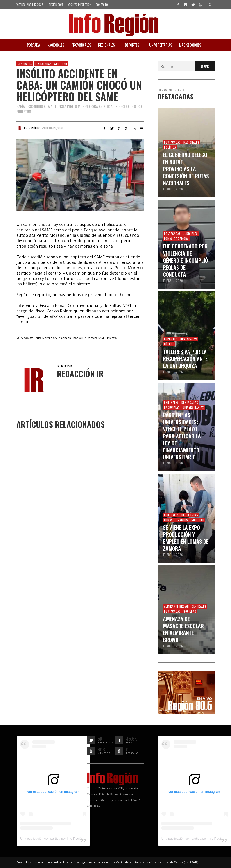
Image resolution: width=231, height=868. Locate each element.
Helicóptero (90, 338)
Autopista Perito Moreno (37, 338)
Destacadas (43, 64)
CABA (57, 338)
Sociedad (61, 64)
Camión (66, 338)
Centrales (25, 64)
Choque (77, 338)
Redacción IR (32, 128)
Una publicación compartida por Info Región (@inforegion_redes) (67, 839)
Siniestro (111, 338)
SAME (102, 338)
